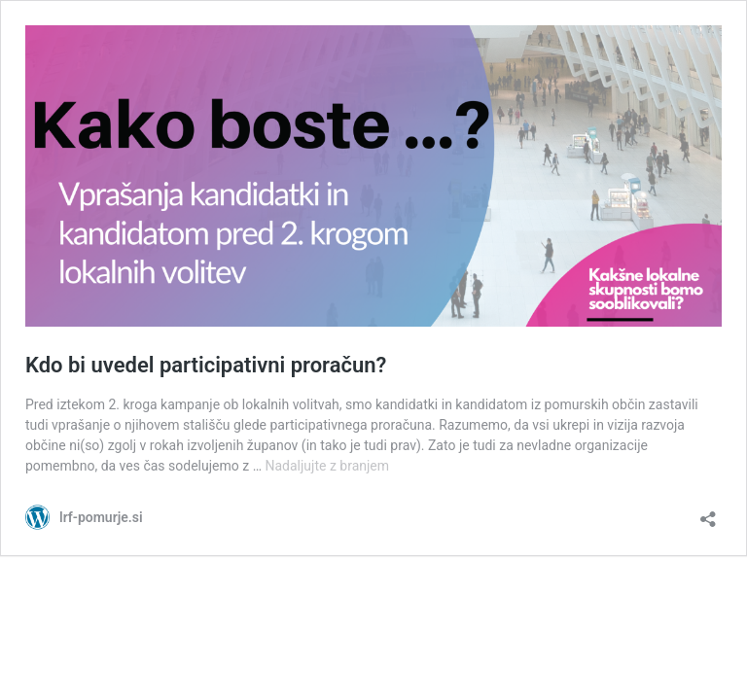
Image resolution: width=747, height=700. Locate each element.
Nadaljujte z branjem (327, 466)
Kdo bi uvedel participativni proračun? (206, 365)
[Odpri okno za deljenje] (708, 513)
